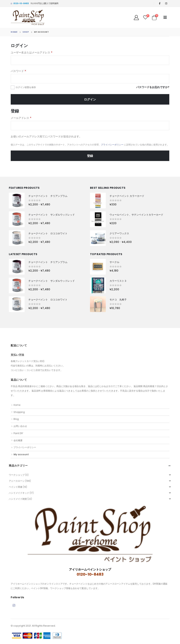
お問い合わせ (20, 426)
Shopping (19, 412)
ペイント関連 (16, 487)
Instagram (14, 605)
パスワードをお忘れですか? (153, 87)
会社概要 (18, 440)
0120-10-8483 (20, 3)
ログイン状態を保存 (26, 87)
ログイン (90, 99)
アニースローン (17, 481)
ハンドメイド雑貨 (18, 499)
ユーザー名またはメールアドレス (32, 52)
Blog (16, 419)
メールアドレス (21, 118)
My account (21, 454)
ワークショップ (17, 475)
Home (17, 405)
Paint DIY (18, 433)
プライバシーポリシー (112, 145)
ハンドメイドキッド (19, 493)
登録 (90, 156)
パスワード (18, 71)
